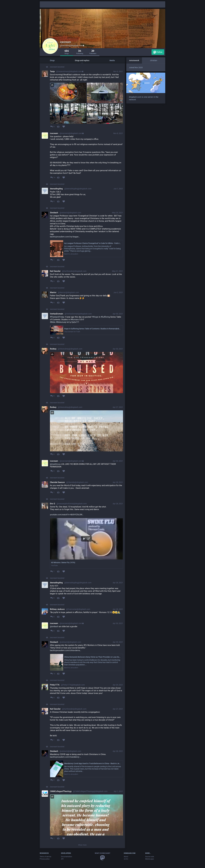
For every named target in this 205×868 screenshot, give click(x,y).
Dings (52, 60)
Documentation (67, 857)
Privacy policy (45, 859)
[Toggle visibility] (52, 85)
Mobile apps (150, 859)
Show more (82, 845)
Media (112, 60)
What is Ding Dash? (102, 853)
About (126, 857)
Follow (158, 52)
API (62, 859)
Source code (150, 857)
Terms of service (45, 857)
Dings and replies (82, 60)
